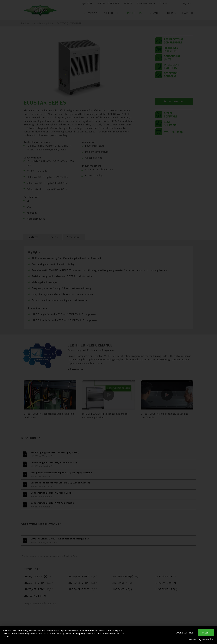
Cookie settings (185, 633)
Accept (206, 633)
